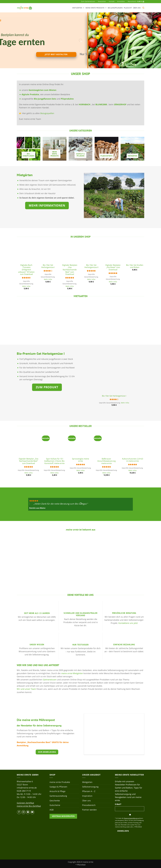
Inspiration (87, 796)
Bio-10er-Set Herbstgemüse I (48, 266)
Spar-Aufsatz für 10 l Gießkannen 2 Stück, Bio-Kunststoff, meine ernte (55, 461)
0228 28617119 (24, 791)
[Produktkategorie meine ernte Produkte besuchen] (55, 149)
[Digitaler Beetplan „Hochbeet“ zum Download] (113, 253)
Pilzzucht (128, 8)
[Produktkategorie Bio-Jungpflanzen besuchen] (29, 149)
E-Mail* (118, 804)
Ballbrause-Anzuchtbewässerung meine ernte (106, 461)
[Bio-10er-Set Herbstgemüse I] (48, 253)
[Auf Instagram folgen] (23, 812)
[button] (121, 1)
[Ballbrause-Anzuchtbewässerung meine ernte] (106, 444)
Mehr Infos (26, 286)
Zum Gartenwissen (88, 1)
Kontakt (112, 1)
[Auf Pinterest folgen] (28, 812)
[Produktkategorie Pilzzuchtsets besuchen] (106, 149)
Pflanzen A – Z (89, 791)
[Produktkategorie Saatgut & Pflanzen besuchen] (81, 149)
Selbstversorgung (90, 787)
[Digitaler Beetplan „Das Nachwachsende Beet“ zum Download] (70, 253)
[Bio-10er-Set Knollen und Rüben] (135, 253)
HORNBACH (85, 104)
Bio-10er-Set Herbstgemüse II (91, 266)
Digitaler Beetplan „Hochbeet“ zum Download (113, 267)
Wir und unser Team (26, 689)
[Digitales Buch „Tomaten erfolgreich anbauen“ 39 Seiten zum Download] (26, 253)
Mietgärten (78, 8)
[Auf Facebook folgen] (19, 812)
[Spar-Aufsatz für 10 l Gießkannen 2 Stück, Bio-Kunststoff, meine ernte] (55, 444)
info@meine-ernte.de (27, 788)
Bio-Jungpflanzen (115, 8)
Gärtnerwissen (50, 680)
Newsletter (102, 1)
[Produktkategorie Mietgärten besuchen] (133, 149)
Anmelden (123, 831)
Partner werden (89, 810)
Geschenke (55, 801)
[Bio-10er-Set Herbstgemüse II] (91, 253)
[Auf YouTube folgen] (32, 812)
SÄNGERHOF (120, 104)
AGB (52, 810)
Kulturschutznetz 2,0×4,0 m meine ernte (133, 460)
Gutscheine (55, 805)
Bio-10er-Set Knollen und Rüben (135, 266)
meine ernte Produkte (96, 8)
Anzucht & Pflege (57, 791)
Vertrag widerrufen (63, 816)
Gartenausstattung (58, 796)
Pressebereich (89, 805)
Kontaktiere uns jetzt (128, 623)
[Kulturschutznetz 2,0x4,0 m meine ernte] (133, 444)
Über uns (137, 8)
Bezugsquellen (47, 113)
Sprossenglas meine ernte (80, 460)
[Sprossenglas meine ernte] (81, 444)
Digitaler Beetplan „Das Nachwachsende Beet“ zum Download (70, 270)
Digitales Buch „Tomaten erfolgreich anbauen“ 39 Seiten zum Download (26, 270)
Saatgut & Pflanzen (58, 787)
